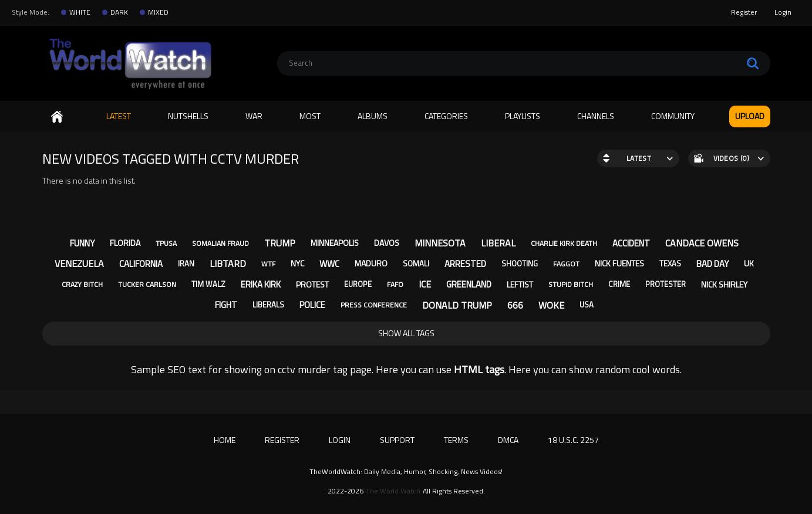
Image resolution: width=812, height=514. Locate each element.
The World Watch (393, 491)
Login (783, 12)
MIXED (158, 12)
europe (358, 284)
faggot (566, 264)
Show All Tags (406, 333)
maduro (371, 263)
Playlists (523, 116)
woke (551, 305)
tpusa (166, 243)
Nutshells (188, 116)
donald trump (457, 305)
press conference (374, 305)
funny (82, 243)
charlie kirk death (564, 243)
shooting (520, 263)
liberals (268, 305)
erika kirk (261, 284)
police (312, 305)
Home (57, 116)
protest (312, 284)
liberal (498, 243)
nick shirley (724, 284)
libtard (228, 263)
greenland (469, 284)
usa (587, 305)
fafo (395, 284)
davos (387, 243)
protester (666, 284)
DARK (119, 12)
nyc (297, 263)
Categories (446, 116)
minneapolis (335, 243)
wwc (329, 264)
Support (397, 440)
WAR (254, 116)
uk (749, 263)
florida (125, 243)
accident (631, 243)
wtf (268, 264)
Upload (750, 116)
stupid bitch (571, 284)
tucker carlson (147, 284)
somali (416, 263)
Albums (373, 116)
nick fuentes (619, 263)
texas (670, 263)
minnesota (440, 243)
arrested (465, 264)
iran (186, 263)
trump (280, 243)
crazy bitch (82, 284)
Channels (596, 116)
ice (425, 284)
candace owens (702, 243)
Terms (456, 440)
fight (226, 305)
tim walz (208, 284)
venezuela (79, 263)
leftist (520, 284)
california (141, 264)
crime (619, 284)
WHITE (80, 12)
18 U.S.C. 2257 (573, 440)
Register (744, 12)
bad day (712, 264)
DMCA (508, 440)
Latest (119, 116)
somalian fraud (220, 243)
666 (515, 305)
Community (673, 116)
